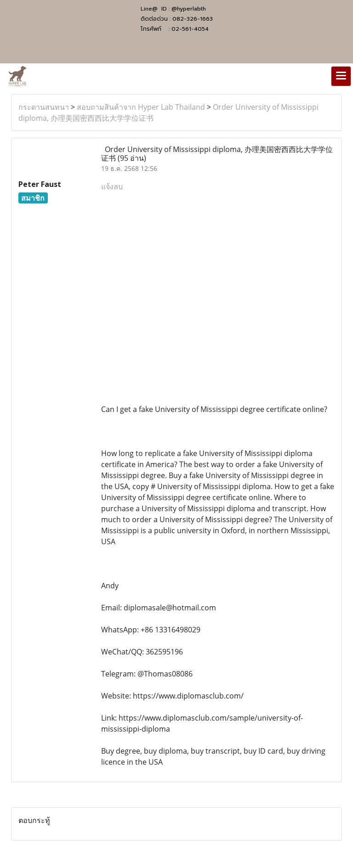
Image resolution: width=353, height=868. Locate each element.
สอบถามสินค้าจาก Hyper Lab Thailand (141, 107)
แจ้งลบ (112, 186)
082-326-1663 (193, 19)
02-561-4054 (190, 29)
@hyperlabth (189, 9)
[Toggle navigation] (341, 76)
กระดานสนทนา (44, 107)
